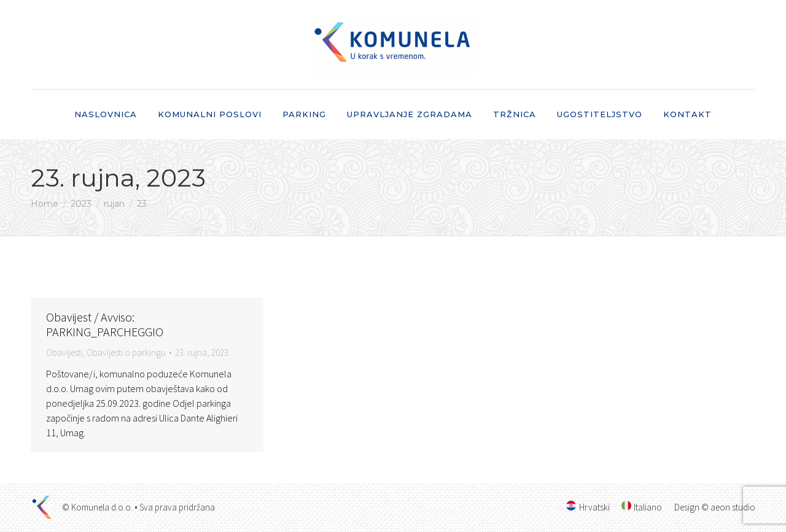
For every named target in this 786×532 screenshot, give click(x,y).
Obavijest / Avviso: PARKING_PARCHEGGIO (105, 324)
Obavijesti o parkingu (126, 353)
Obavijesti (64, 353)
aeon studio (733, 507)
